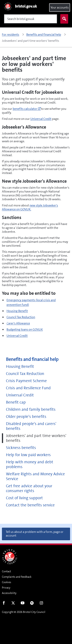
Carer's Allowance (18, 323)
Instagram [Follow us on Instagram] (41, 604)
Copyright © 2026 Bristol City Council (24, 612)
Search (63, 19)
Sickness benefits (21, 448)
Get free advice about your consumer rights (29, 488)
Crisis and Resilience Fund (28, 388)
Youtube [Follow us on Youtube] (23, 604)
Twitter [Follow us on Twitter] (13, 604)
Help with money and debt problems (30, 464)
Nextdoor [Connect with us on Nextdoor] (32, 604)
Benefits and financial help (32, 359)
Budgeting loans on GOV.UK (25, 329)
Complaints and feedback (17, 577)
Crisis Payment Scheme (26, 381)
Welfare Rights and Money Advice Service (35, 476)
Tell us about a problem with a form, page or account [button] (35, 534)
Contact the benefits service (30, 505)
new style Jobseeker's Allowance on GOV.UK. (30, 207)
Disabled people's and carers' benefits (31, 426)
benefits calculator (27, 109)
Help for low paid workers (28, 455)
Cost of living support (24, 498)
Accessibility (9, 593)
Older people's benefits (26, 417)
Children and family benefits (31, 409)
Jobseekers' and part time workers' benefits (36, 438)
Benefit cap (16, 402)
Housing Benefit (17, 311)
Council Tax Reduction (21, 317)
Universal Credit (41, 119)
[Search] (31, 19)
